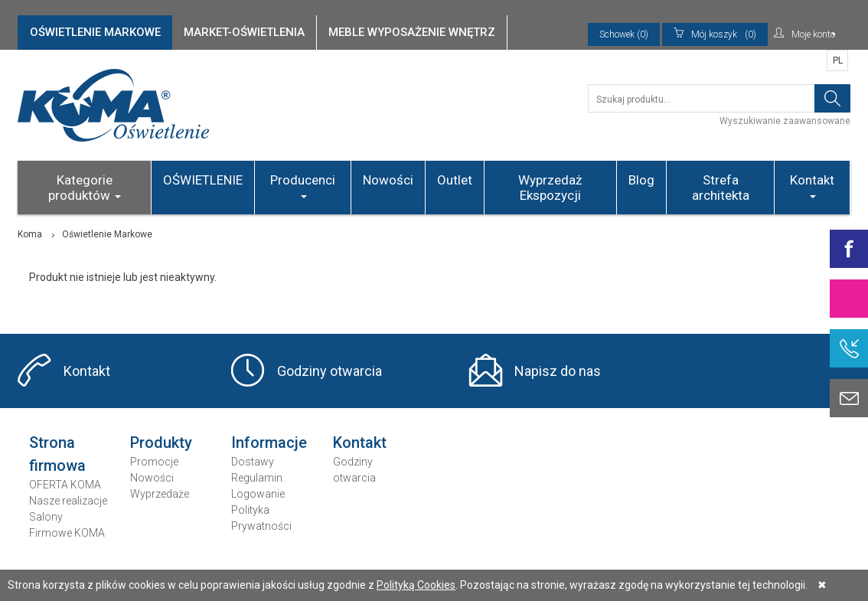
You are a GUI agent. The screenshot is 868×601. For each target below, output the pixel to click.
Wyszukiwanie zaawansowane (785, 121)
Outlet (455, 180)
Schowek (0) (624, 34)
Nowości (388, 180)
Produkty (161, 443)
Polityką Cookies (416, 585)
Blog (641, 180)
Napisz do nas (558, 371)
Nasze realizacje (68, 501)
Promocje (154, 462)
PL (838, 60)
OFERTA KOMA (65, 485)
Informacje (269, 443)
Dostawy (253, 462)
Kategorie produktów (85, 188)
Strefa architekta (721, 188)
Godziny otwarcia (330, 371)
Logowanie (258, 494)
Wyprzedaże (160, 494)
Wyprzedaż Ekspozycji (550, 188)
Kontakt (812, 185)
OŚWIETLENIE (203, 180)
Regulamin (257, 478)
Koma (30, 234)
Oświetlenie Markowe (107, 234)
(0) (715, 34)
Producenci (303, 185)
